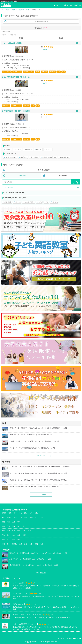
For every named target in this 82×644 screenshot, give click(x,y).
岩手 (15, 513)
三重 (14, 522)
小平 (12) (39, 149)
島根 (24, 535)
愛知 (3, 522)
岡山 (8, 535)
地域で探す (23, 176)
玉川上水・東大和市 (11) (49, 157)
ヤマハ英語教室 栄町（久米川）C (16, 77)
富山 (19, 526)
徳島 (19, 540)
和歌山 (30, 531)
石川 (14, 526)
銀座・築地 (55, 202)
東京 (3, 517)
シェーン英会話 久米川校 (12, 43)
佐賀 (26, 544)
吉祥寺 (40, 202)
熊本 (8, 544)
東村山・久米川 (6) (11, 157)
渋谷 (47, 202)
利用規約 (61, 639)
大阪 (3, 531)
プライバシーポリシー (73, 639)
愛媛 (3, 540)
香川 (8, 540)
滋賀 (19, 531)
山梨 (41, 517)
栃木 (36, 517)
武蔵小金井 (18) (65, 157)
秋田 (20, 513)
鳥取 (19, 535)
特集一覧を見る (41, 456)
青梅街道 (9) (28, 149)
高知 (14, 540)
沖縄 (41, 544)
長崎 (20, 544)
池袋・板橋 (18, 202)
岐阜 (19, 522)
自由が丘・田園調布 (30, 202)
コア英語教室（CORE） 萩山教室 (16, 111)
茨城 (26, 517)
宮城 (26, 513)
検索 (66, 5)
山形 (31, 513)
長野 (8, 526)
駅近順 (61, 38)
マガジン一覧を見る (41, 494)
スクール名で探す (63, 175)
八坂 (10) (8, 149)
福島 (36, 513)
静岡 (8, 522)
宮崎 (36, 544)
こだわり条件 (8, 187)
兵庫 (8, 531)
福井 (24, 526)
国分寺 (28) (24, 157)
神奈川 (9, 517)
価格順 (21, 38)
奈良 (24, 531)
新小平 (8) (49, 149)
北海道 (4, 513)
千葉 (20, 517)
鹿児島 (14, 544)
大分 (31, 544)
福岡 (3, 544)
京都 (14, 531)
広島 (3, 535)
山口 (14, 535)
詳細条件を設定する (42, 21)
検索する (76, 182)
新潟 (3, 526)
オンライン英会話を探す (43, 170)
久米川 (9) (18, 149)
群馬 (31, 517)
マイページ (58, 5)
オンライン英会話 (75, 5)
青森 (10, 513)
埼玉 (15, 517)
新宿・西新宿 (8, 202)
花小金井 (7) (34, 157)
